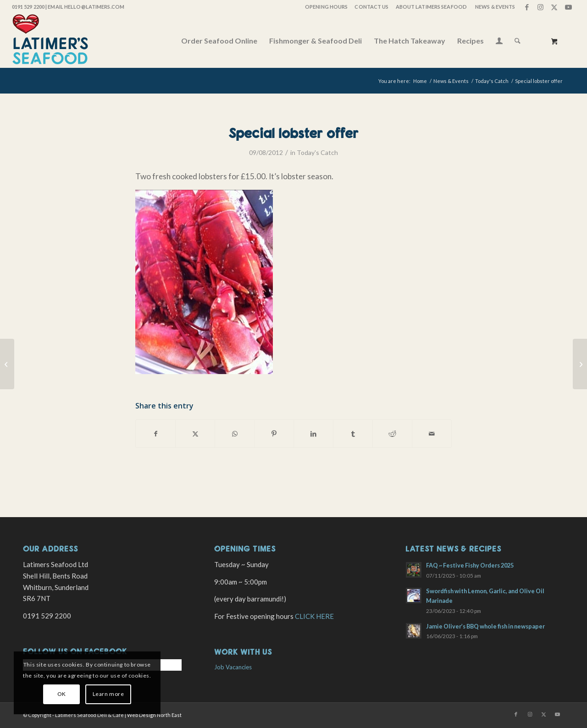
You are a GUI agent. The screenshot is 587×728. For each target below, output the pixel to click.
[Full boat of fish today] (580, 364)
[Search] (518, 41)
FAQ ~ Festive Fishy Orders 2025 (470, 565)
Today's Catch (317, 152)
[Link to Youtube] (568, 7)
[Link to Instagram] (540, 7)
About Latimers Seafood (431, 7)
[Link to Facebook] (527, 7)
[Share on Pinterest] (274, 434)
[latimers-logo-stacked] (50, 41)
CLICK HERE (314, 616)
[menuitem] (326, 7)
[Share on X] (195, 434)
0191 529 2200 (28, 7)
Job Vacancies (233, 667)
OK (62, 694)
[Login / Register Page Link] (499, 42)
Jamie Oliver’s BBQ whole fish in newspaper (485, 626)
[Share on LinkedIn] (313, 434)
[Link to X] (554, 7)
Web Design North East (154, 715)
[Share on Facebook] (155, 434)
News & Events (495, 7)
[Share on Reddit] (392, 434)
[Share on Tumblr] (353, 434)
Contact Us (371, 7)
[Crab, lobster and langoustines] (7, 364)
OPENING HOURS (326, 7)
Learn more (108, 694)
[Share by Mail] (432, 434)
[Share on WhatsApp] (235, 434)
